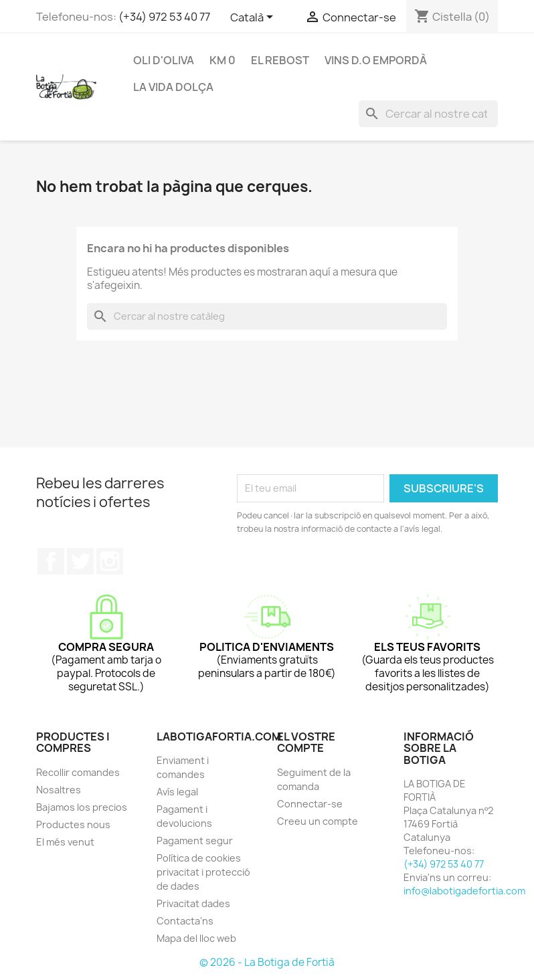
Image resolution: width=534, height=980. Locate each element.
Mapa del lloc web (196, 938)
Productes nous (73, 824)
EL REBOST (280, 60)
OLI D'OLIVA (164, 60)
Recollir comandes (78, 772)
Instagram (110, 561)
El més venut (65, 842)
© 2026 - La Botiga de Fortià (267, 962)
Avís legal (177, 792)
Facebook (51, 561)
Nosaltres (59, 790)
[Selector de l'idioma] (254, 18)
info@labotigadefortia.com (464, 891)
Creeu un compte (318, 821)
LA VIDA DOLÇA (173, 87)
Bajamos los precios (82, 807)
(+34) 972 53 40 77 (164, 17)
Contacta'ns (185, 921)
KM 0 (222, 60)
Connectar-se (310, 804)
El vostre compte (306, 743)
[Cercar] (428, 114)
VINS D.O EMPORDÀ (376, 60)
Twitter (80, 561)
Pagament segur (195, 841)
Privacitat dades (193, 903)
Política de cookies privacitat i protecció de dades (203, 872)
